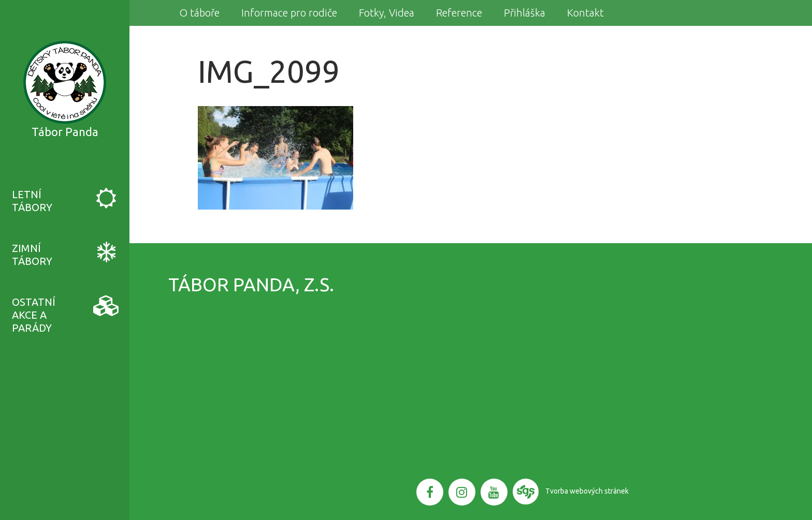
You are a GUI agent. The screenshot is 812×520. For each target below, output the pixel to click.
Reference (459, 13)
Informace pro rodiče (289, 13)
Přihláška (525, 13)
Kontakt (585, 13)
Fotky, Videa (387, 13)
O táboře (199, 13)
